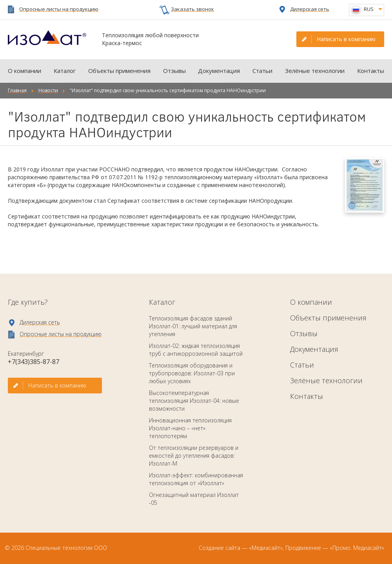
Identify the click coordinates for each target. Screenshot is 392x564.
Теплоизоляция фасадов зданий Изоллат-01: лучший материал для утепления (193, 326)
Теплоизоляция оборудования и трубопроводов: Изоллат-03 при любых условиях (192, 373)
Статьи (262, 71)
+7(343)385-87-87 (34, 362)
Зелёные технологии (315, 71)
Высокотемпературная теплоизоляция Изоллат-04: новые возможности (194, 401)
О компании (24, 71)
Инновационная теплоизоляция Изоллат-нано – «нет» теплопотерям (190, 428)
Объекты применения (119, 71)
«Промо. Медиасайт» (357, 548)
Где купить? (28, 302)
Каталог (65, 71)
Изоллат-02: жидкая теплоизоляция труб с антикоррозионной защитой (196, 350)
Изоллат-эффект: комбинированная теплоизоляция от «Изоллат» (196, 479)
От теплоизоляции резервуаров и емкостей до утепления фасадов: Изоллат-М (194, 456)
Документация (219, 71)
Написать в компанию (346, 39)
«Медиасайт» (266, 548)
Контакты (371, 71)
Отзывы (174, 71)
